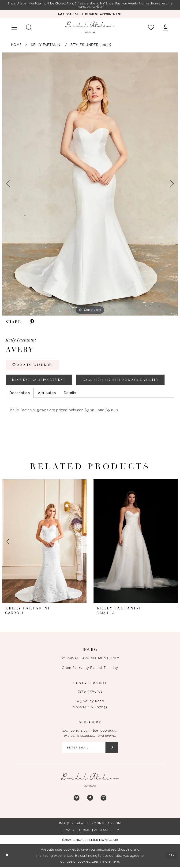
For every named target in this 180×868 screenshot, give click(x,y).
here (115, 862)
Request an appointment (39, 381)
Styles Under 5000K (91, 45)
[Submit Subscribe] (112, 748)
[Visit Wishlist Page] (151, 28)
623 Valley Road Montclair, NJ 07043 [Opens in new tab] (90, 705)
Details (70, 394)
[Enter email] (90, 748)
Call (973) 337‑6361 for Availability (123, 381)
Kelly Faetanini (46, 45)
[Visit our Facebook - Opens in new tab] (90, 799)
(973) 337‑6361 (90, 692)
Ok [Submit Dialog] (172, 856)
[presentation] (44, 542)
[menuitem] (69, 14)
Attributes (47, 394)
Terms (84, 831)
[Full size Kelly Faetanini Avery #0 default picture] (90, 184)
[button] (14, 28)
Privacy (68, 831)
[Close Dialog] (7, 857)
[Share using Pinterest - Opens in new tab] (32, 322)
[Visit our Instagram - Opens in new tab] (103, 799)
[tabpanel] (90, 184)
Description (20, 394)
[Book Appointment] (104, 14)
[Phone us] (69, 14)
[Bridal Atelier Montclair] (90, 27)
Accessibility (107, 831)
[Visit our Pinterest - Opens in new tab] (77, 799)
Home (16, 45)
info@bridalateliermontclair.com (90, 824)
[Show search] (29, 28)
